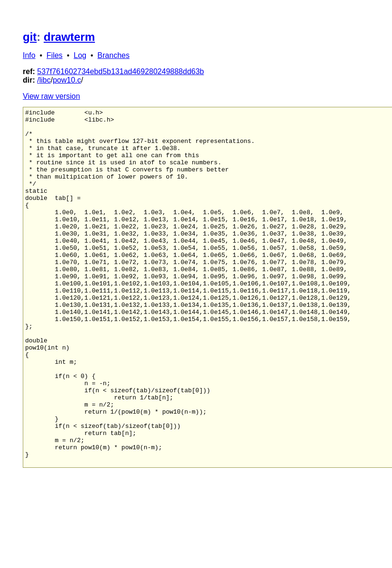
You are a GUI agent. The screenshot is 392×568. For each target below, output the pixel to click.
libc (45, 80)
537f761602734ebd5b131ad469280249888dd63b (120, 71)
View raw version (51, 96)
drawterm (69, 37)
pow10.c (67, 80)
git (30, 37)
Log (80, 55)
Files (55, 55)
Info (29, 55)
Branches (113, 55)
